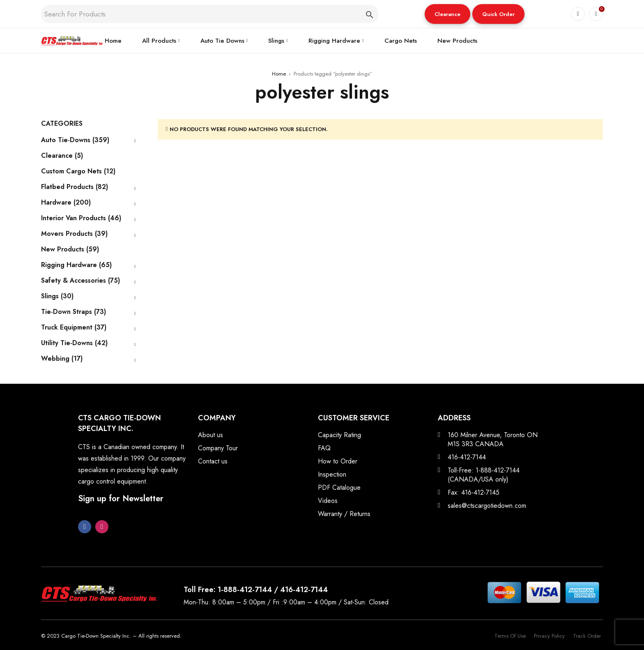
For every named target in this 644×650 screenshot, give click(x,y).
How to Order (338, 461)
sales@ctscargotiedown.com (487, 506)
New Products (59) (70, 249)
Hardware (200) (66, 203)
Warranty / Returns (344, 514)
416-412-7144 (467, 457)
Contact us (213, 461)
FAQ (324, 448)
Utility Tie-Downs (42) (74, 343)
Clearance (447, 14)
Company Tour (218, 448)
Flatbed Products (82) (75, 187)
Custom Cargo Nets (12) (78, 171)
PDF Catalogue (339, 487)
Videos (328, 501)
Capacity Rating (339, 435)
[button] (447, 14)
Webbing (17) (62, 359)
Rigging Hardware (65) (76, 265)
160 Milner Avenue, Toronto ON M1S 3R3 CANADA (493, 439)
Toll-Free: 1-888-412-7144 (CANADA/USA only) (484, 475)
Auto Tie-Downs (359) (75, 140)
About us (210, 435)
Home (279, 74)
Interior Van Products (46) (81, 218)
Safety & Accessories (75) (80, 281)
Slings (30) (57, 296)
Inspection (332, 474)
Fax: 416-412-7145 (474, 492)
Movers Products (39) (74, 234)
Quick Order (498, 14)
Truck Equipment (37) (74, 327)
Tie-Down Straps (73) (74, 312)
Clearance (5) (62, 156)
